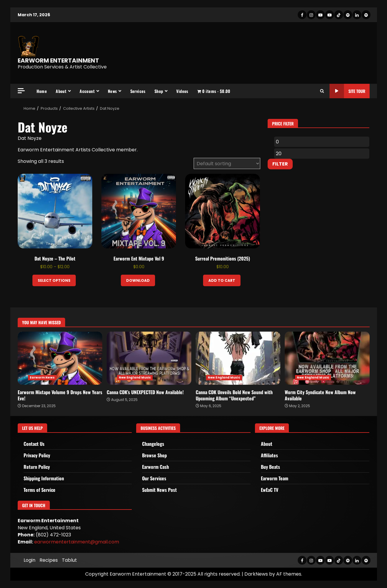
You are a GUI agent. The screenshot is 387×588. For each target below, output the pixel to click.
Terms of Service (39, 490)
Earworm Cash (155, 467)
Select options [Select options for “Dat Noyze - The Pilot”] (54, 280)
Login (29, 560)
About (61, 91)
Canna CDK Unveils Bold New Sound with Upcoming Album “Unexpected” (238, 358)
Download (138, 280)
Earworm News (42, 377)
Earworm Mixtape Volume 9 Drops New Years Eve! (60, 358)
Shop (159, 91)
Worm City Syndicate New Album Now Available (327, 358)
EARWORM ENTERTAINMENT (58, 60)
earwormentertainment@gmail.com (77, 542)
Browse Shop (154, 455)
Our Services (154, 478)
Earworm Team (275, 478)
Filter (280, 164)
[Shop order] (227, 163)
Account (87, 91)
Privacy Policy (37, 455)
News (112, 91)
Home (42, 91)
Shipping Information (44, 478)
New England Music (135, 377)
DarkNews (256, 574)
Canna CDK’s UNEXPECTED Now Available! (149, 358)
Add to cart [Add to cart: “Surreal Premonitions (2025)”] (222, 280)
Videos (182, 91)
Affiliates (269, 455)
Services (138, 91)
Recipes (49, 560)
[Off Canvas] (21, 91)
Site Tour (347, 91)
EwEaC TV (270, 490)
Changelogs (153, 444)
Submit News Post (159, 490)
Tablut (69, 560)
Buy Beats (270, 467)
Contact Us (34, 444)
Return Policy (37, 467)
